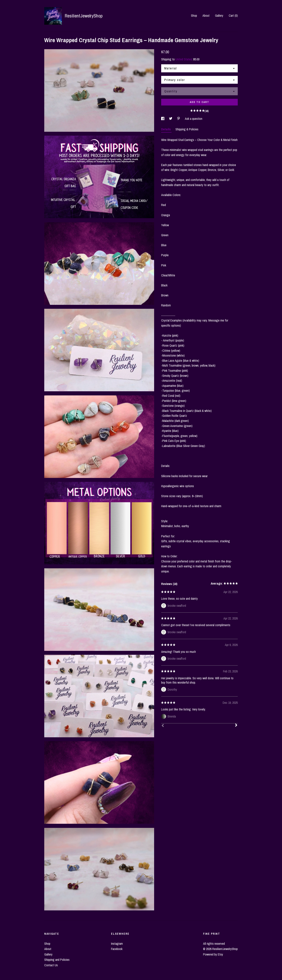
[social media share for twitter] (171, 119)
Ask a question (194, 119)
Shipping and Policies (57, 960)
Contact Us (51, 965)
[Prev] (163, 726)
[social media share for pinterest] (179, 119)
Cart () (233, 15)
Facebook (117, 949)
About (206, 15)
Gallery (219, 15)
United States (184, 59)
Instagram (117, 944)
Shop (194, 15)
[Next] (236, 726)
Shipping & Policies (187, 129)
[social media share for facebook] (163, 119)
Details (166, 129)
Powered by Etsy (213, 954)
